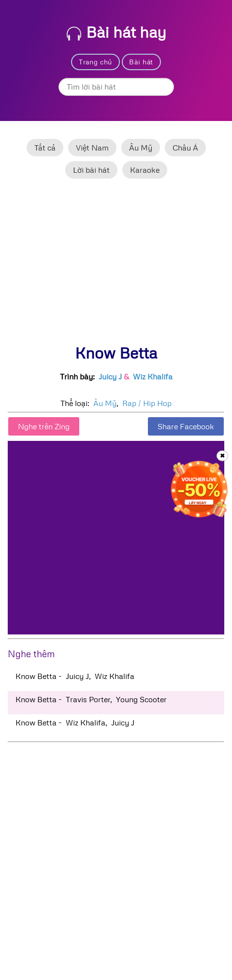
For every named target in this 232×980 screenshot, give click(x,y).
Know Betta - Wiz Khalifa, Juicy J (75, 723)
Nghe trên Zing (44, 426)
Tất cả (45, 148)
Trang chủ (95, 62)
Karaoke (145, 170)
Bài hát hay (116, 32)
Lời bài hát (91, 170)
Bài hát (141, 62)
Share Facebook (186, 426)
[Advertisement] (116, 266)
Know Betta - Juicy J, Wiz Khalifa (75, 676)
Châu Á (185, 148)
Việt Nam (92, 148)
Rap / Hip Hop (147, 403)
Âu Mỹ (141, 148)
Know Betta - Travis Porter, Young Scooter (91, 699)
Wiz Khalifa (153, 377)
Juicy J (110, 377)
